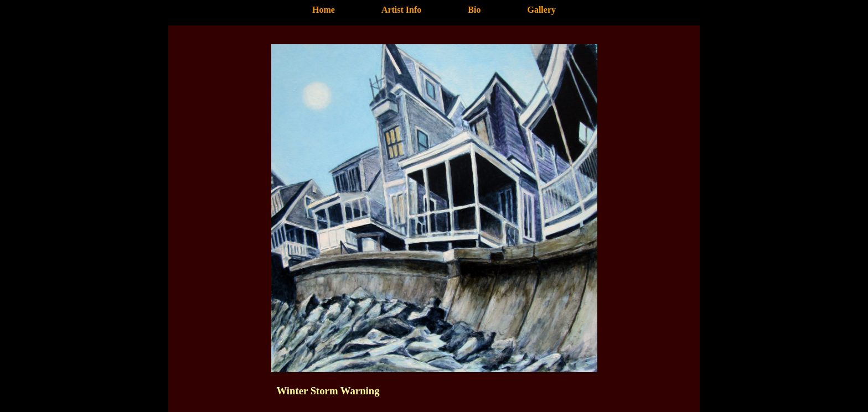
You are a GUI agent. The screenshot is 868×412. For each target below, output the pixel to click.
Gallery (541, 10)
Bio (474, 10)
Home (324, 10)
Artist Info (401, 10)
